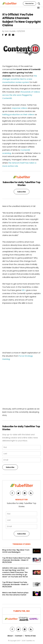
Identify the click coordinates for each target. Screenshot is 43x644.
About (10, 636)
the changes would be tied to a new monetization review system (20, 79)
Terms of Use (30, 636)
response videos (19, 108)
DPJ (24, 290)
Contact (19, 636)
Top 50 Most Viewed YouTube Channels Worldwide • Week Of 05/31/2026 (15, 585)
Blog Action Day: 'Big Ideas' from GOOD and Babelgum (16, 551)
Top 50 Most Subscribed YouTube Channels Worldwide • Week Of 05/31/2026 (16, 560)
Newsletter (30, 3)
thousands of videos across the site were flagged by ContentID (21, 95)
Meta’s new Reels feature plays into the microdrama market (15, 594)
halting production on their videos (18, 115)
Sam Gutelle (10, 31)
